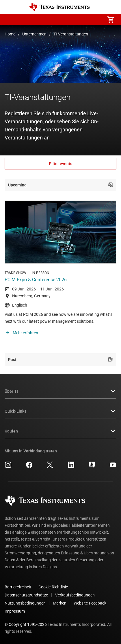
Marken (60, 603)
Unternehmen (34, 34)
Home (10, 34)
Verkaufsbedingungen (75, 595)
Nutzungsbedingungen (25, 603)
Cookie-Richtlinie (53, 587)
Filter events (61, 164)
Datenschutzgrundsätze (26, 595)
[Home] (59, 7)
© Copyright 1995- (26, 624)
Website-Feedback (90, 603)
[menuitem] (62, 20)
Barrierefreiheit (18, 587)
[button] (10, 20)
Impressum (15, 611)
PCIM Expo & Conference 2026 (36, 280)
